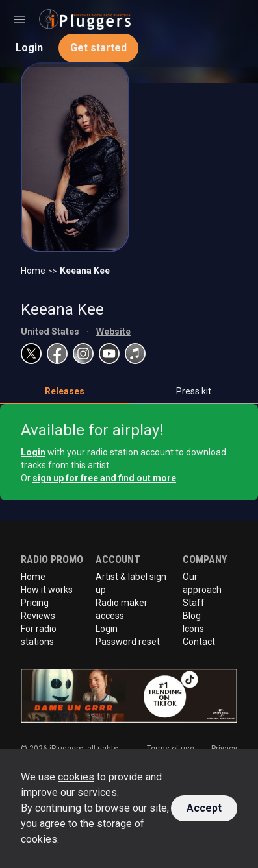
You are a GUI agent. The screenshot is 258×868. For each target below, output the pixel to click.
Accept (204, 808)
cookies (76, 777)
